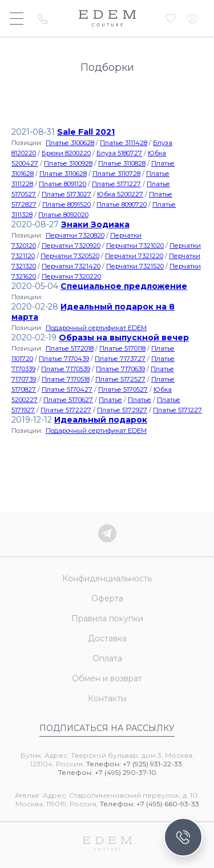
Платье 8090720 (122, 204)
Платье (110, 400)
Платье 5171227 (116, 184)
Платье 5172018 (70, 348)
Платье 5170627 (68, 400)
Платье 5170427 (67, 389)
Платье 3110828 (122, 163)
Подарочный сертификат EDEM (96, 328)
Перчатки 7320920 (71, 246)
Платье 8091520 (66, 204)
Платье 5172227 (66, 410)
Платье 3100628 (70, 143)
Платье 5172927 (122, 410)
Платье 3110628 (63, 174)
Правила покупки (107, 618)
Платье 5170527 (123, 389)
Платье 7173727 (120, 359)
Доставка (107, 638)
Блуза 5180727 (119, 153)
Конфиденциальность (107, 578)
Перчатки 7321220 (134, 256)
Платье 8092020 (63, 215)
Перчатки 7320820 (75, 235)
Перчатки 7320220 (71, 276)
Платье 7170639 (120, 369)
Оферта (107, 598)
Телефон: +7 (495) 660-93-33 (150, 804)
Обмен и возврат (107, 678)
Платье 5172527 (120, 379)
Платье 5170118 (122, 348)
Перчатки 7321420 (71, 266)
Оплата (107, 658)
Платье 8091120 (62, 184)
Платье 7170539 (66, 369)
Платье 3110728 (116, 174)
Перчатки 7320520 (70, 256)
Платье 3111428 (124, 143)
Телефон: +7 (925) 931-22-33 (134, 764)
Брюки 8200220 (66, 153)
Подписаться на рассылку (107, 728)
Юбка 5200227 (120, 194)
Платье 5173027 (66, 194)
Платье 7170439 (64, 359)
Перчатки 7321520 (135, 266)
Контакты (107, 698)
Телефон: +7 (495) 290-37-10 (107, 772)
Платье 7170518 (66, 379)
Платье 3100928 (68, 163)
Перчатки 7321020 (135, 246)
